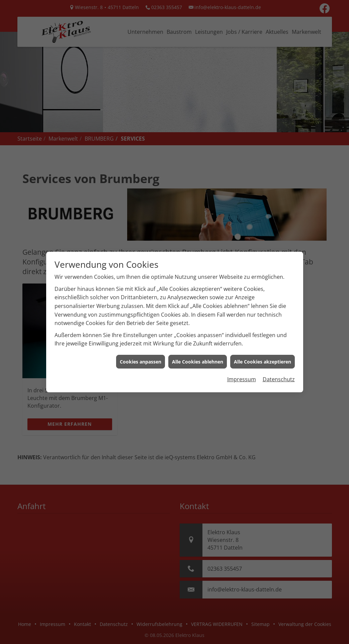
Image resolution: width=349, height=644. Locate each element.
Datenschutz (279, 359)
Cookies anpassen (141, 342)
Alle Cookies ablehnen (198, 342)
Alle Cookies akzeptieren (263, 342)
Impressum (242, 359)
